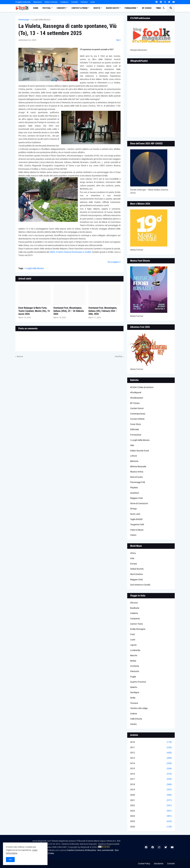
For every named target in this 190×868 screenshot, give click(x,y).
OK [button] (10, 860)
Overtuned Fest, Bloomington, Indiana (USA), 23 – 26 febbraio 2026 (69, 311)
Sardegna (135, 692)
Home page (24, 20)
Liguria (133, 645)
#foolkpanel (136, 392)
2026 (151, 827)
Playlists (134, 488)
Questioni (135, 493)
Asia (132, 558)
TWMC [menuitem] (158, 8)
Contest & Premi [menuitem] (80, 8)
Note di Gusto (136, 477)
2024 (151, 816)
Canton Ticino (137, 624)
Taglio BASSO (136, 519)
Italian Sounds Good (140, 451)
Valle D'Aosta (136, 719)
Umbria (134, 714)
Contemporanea (138, 414)
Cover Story (136, 424)
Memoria (134, 461)
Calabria (134, 613)
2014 (151, 763)
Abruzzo (134, 603)
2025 (151, 821)
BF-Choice (135, 403)
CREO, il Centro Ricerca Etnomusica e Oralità (70, 252)
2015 (151, 769)
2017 (151, 779)
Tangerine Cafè (137, 524)
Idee (132, 445)
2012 (151, 753)
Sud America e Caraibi (140, 585)
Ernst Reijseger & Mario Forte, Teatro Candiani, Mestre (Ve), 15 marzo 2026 (34, 311)
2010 (151, 742)
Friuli (132, 634)
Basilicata (135, 608)
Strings (133, 509)
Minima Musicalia (138, 466)
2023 (151, 811)
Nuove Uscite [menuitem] (112, 8)
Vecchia (118, 356)
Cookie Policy (144, 864)
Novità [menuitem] (97, 8)
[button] (164, 8)
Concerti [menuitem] (61, 8)
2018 (151, 784)
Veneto (133, 724)
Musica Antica (137, 472)
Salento (134, 687)
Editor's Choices (51, 2)
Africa (133, 553)
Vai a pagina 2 (114, 262)
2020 (151, 795)
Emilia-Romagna (138, 629)
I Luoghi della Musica (41, 20)
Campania (135, 619)
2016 (151, 774)
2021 (151, 800)
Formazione (136, 435)
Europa (134, 564)
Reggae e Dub (136, 498)
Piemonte (135, 671)
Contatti (75, 2)
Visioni (133, 535)
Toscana (134, 703)
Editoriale (134, 429)
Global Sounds (137, 569)
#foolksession (137, 398)
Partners (84, 2)
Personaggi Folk (138, 482)
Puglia (133, 677)
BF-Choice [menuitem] (147, 8)
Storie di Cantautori (139, 503)
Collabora (64, 2)
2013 (151, 758)
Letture (134, 456)
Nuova (20, 356)
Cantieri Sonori (137, 408)
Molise (133, 661)
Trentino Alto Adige (139, 708)
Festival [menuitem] (47, 8)
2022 (151, 806)
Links (93, 2)
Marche (134, 655)
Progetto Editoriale (23, 2)
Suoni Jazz (135, 514)
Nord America (136, 574)
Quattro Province (138, 682)
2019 (151, 790)
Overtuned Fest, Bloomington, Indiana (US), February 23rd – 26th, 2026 (103, 311)
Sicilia (133, 698)
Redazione (38, 2)
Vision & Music (137, 530)
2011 (151, 748)
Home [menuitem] (36, 8)
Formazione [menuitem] (130, 8)
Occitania (135, 666)
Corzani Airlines (137, 419)
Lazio (133, 640)
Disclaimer (159, 864)
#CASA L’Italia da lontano (142, 387)
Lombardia (135, 650)
